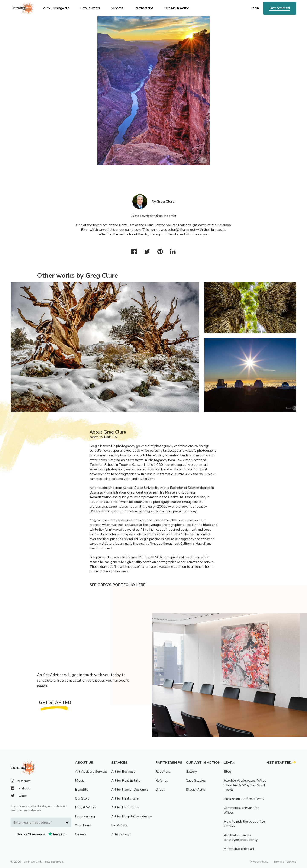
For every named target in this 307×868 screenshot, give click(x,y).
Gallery (191, 772)
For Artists (119, 825)
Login (255, 8)
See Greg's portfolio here (117, 585)
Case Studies (196, 781)
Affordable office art (239, 849)
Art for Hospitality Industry (131, 816)
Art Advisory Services (91, 772)
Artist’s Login (121, 834)
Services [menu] (117, 8)
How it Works (86, 807)
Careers (81, 834)
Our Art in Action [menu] (177, 8)
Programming (85, 816)
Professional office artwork (244, 799)
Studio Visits (195, 790)
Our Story (82, 798)
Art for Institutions (125, 807)
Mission (81, 781)
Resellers (163, 772)
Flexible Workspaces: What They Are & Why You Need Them (245, 785)
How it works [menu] (90, 8)
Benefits (82, 790)
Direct (160, 790)
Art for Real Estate (126, 781)
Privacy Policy (259, 862)
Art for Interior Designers (130, 790)
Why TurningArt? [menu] (56, 8)
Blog (227, 772)
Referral (161, 781)
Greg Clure (166, 202)
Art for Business (123, 772)
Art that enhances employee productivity (241, 838)
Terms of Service (285, 862)
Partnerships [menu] (144, 8)
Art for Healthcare (125, 798)
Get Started (280, 8)
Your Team (83, 825)
